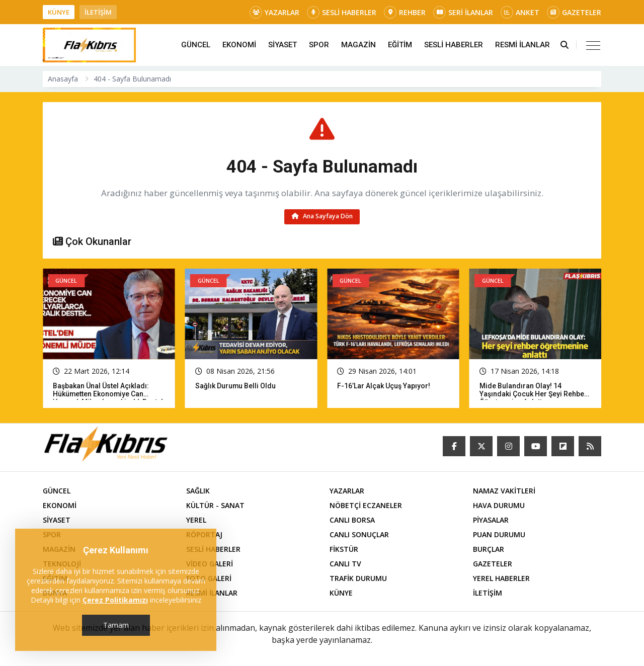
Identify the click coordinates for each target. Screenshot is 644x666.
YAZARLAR (274, 12)
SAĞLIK (198, 491)
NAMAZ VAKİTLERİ (504, 491)
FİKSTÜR (344, 549)
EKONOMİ (239, 45)
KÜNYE (59, 12)
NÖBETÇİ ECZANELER (366, 505)
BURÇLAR (489, 549)
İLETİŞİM (98, 12)
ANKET (520, 12)
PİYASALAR (491, 520)
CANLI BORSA (352, 520)
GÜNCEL (196, 45)
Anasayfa (63, 79)
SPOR (319, 45)
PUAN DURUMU (499, 534)
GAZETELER (574, 12)
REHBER (405, 12)
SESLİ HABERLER (342, 12)
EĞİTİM (400, 45)
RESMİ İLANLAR (522, 45)
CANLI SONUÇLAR (359, 534)
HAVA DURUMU (499, 505)
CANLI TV (345, 564)
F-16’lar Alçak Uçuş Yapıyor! (384, 386)
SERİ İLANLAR (463, 12)
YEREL (196, 520)
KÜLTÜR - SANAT (215, 505)
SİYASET (283, 45)
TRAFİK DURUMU (358, 578)
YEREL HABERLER (501, 578)
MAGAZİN (358, 45)
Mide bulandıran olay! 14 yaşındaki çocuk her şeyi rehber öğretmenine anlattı (533, 394)
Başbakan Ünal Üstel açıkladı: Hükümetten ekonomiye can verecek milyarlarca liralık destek (109, 394)
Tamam (116, 625)
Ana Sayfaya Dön (322, 217)
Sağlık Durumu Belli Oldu (236, 386)
